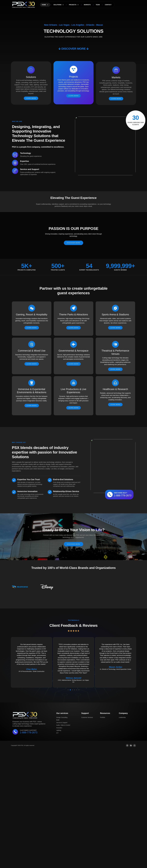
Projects (74, 5)
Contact (108, 5)
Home (45, 5)
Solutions (59, 5)
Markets (87, 5)
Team (98, 5)
